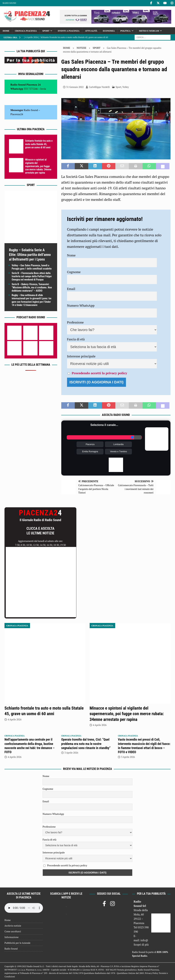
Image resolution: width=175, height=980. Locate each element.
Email (71, 289)
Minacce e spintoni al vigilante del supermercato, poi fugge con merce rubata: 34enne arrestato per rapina (38, 166)
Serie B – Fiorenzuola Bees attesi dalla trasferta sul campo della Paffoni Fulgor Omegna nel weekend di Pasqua (32, 276)
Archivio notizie (13, 926)
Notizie (81, 48)
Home (6, 31)
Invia (43, 89)
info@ (144, 940)
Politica (126, 31)
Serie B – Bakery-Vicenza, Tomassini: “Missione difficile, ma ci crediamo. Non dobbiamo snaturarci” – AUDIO (32, 287)
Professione (75, 322)
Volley (126, 87)
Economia (109, 31)
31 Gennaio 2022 (75, 87)
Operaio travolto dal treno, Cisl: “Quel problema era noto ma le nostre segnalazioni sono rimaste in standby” (86, 744)
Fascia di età (76, 339)
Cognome (74, 272)
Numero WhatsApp (81, 305)
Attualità (91, 31)
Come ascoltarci (13, 931)
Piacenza (90, 444)
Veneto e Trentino (118, 452)
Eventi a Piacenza (69, 31)
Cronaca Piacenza (26, 31)
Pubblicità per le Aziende (17, 943)
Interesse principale (81, 356)
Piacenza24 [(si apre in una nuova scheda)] (17, 114)
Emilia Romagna (90, 452)
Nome (71, 255)
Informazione (11, 937)
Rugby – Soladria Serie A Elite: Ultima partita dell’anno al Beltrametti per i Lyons (30, 255)
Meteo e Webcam (149, 31)
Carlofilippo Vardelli (99, 87)
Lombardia (118, 444)
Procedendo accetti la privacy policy (99, 373)
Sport (46, 31)
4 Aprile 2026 (15, 719)
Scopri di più (141, 944)
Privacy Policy (152, 973)
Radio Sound (9, 3)
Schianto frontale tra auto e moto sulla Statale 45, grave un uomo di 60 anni (39, 144)
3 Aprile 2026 (71, 753)
